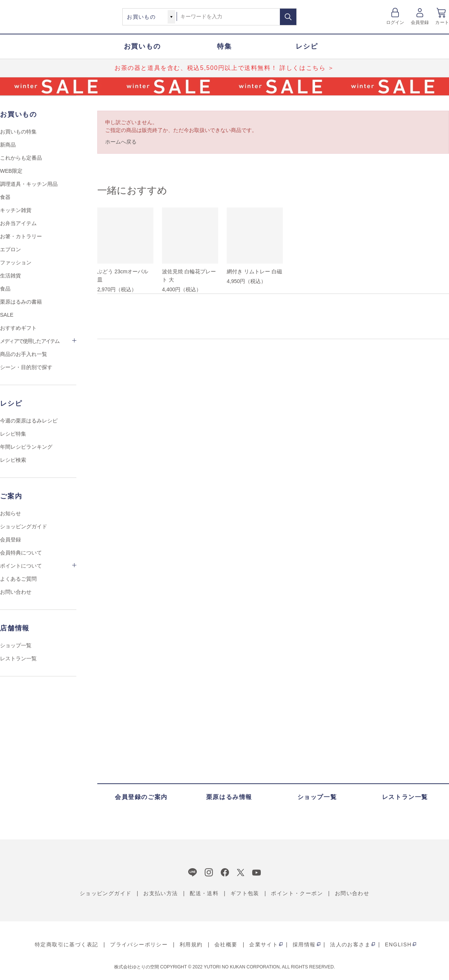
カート (442, 22)
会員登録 (420, 22)
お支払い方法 (161, 893)
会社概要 (226, 944)
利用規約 (191, 944)
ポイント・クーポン (297, 893)
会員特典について (21, 553)
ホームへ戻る (121, 142)
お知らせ (10, 513)
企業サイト (264, 944)
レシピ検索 (13, 460)
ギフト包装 (245, 893)
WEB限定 (11, 171)
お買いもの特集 (18, 132)
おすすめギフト (18, 328)
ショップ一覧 (16, 645)
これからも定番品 (21, 158)
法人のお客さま (350, 944)
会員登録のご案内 (141, 797)
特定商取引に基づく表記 (66, 944)
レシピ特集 (13, 434)
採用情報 (304, 944)
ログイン (395, 22)
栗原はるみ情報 (229, 797)
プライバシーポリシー (139, 944)
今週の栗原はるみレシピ (29, 421)
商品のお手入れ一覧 (24, 354)
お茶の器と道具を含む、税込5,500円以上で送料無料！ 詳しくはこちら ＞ (224, 68)
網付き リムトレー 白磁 (254, 271)
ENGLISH (398, 944)
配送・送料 (204, 893)
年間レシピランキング (26, 447)
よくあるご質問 (18, 579)
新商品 (8, 145)
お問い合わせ (16, 592)
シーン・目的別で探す (26, 367)
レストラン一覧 (18, 658)
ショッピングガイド (24, 526)
